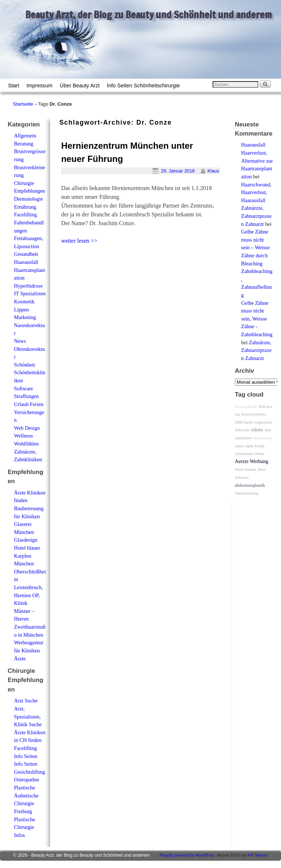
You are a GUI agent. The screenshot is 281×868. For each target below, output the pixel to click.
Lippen (21, 310)
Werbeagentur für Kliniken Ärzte (29, 650)
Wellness (23, 436)
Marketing (25, 317)
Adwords (242, 430)
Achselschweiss (254, 414)
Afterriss (242, 477)
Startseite (23, 104)
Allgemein (25, 136)
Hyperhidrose (28, 286)
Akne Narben (246, 469)
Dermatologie (28, 199)
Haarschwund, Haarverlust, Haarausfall (256, 192)
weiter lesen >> (79, 241)
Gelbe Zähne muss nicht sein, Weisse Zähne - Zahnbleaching (257, 319)
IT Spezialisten (30, 293)
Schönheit (25, 365)
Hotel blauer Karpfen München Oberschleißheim (30, 564)
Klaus (213, 171)
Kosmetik (24, 302)
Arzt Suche (26, 701)
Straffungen (26, 396)
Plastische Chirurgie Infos (25, 827)
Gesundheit (26, 254)
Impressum (39, 86)
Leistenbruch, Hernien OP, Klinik (28, 595)
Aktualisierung (247, 493)
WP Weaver (258, 855)
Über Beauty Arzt (80, 86)
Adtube (257, 430)
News (20, 341)
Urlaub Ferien (29, 404)
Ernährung (25, 207)
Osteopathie (27, 780)
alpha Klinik (255, 446)
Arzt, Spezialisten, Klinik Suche (28, 717)
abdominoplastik (250, 485)
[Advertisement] (145, 261)
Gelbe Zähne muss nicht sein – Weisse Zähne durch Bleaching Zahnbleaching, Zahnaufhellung (257, 263)
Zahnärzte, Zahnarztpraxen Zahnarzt (256, 216)
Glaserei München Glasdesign (26, 532)
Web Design (27, 428)
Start (14, 86)
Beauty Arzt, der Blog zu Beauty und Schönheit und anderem (149, 15)
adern (239, 446)
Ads (268, 430)
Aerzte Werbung (252, 461)
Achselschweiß (246, 407)
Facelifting (25, 215)
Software (23, 388)
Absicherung (263, 438)
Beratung (24, 144)
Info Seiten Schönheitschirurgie (143, 86)
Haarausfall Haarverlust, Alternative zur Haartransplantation (257, 160)
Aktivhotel (243, 438)
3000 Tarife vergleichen (254, 422)
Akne (261, 469)
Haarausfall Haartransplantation (29, 270)
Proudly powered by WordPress (187, 855)
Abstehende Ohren (250, 454)
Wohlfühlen (26, 444)
